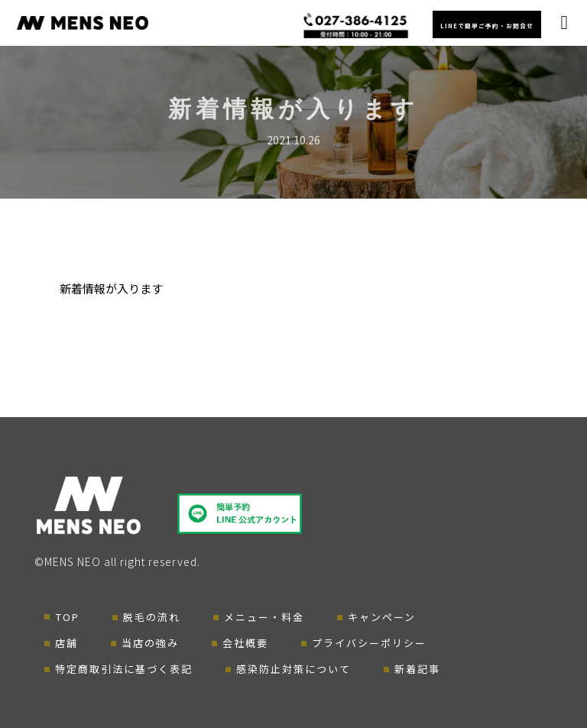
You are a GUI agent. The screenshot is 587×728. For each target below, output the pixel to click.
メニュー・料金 (264, 617)
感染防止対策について (293, 669)
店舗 (66, 643)
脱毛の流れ (152, 617)
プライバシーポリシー (369, 643)
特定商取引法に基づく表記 (124, 669)
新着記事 (417, 669)
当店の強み (150, 643)
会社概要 (245, 643)
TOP (68, 617)
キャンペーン (382, 617)
